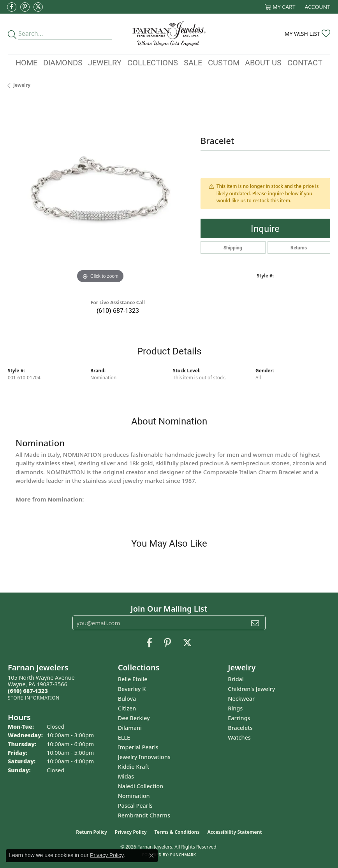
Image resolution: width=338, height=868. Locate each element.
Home (26, 62)
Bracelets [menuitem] (240, 728)
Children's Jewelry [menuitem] (251, 689)
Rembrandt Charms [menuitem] (144, 815)
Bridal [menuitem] (236, 679)
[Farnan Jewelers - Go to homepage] (169, 34)
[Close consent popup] (151, 856)
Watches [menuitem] (239, 737)
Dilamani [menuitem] (130, 728)
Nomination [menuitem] (134, 796)
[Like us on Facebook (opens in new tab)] (12, 7)
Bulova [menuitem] (127, 699)
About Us (263, 62)
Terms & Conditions (177, 832)
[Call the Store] (28, 691)
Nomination (103, 378)
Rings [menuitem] (235, 708)
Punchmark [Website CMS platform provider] (183, 855)
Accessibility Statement (234, 832)
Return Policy (92, 832)
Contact (305, 62)
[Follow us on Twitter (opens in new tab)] (38, 7)
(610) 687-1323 (118, 310)
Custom (224, 62)
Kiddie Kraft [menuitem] (134, 767)
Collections (153, 62)
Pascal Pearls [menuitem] (135, 806)
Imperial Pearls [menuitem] (138, 747)
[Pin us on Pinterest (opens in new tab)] (25, 7)
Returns (299, 247)
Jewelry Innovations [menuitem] (144, 757)
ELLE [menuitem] (124, 737)
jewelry (22, 85)
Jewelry (105, 62)
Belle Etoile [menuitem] (133, 679)
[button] (280, 7)
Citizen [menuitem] (127, 708)
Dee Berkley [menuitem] (134, 718)
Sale (193, 62)
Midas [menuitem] (126, 776)
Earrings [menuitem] (239, 718)
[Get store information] (34, 698)
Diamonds (63, 62)
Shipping (233, 247)
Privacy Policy (131, 832)
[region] (100, 193)
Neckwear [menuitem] (241, 699)
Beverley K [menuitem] (132, 689)
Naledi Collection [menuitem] (141, 786)
